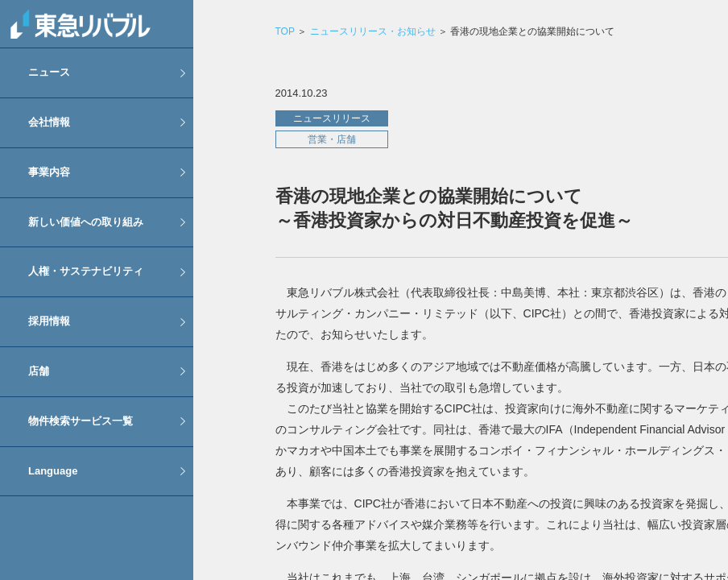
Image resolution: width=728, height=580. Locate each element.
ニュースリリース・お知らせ (373, 31)
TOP (284, 31)
